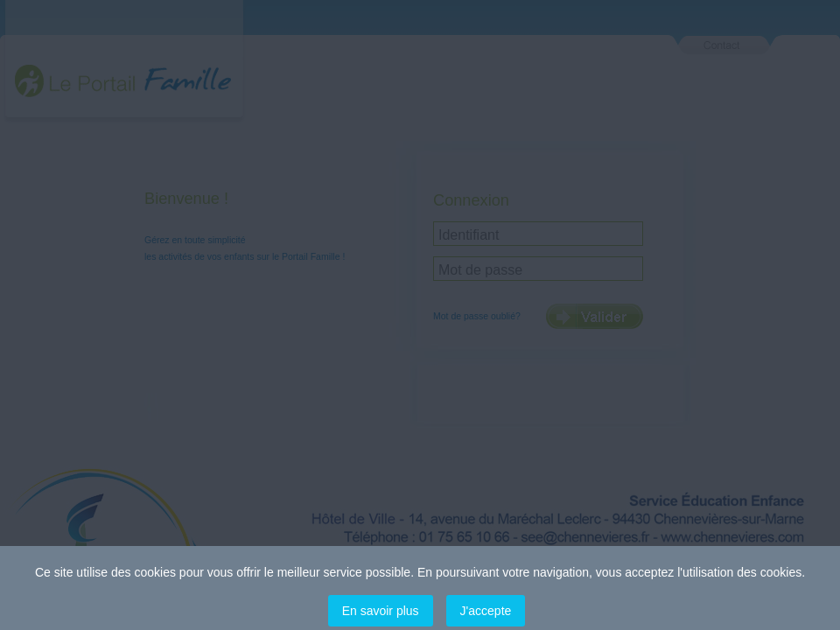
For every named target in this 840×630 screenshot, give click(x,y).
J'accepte (486, 611)
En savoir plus (381, 611)
